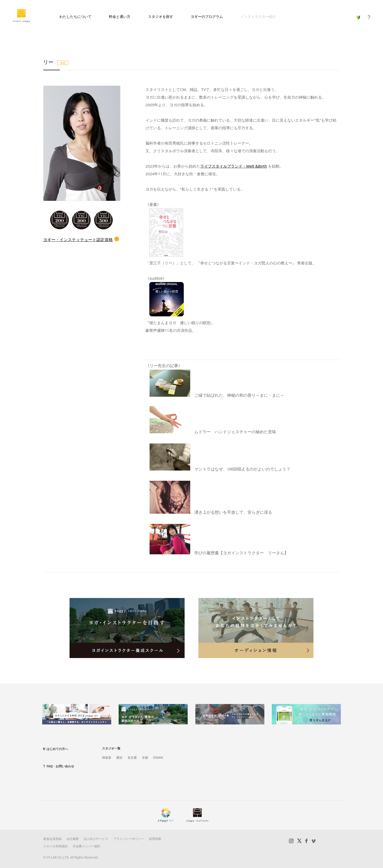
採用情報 (155, 839)
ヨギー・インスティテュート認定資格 (78, 240)
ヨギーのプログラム (207, 16)
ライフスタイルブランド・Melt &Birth (234, 166)
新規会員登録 (52, 839)
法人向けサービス (96, 839)
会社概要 (73, 839)
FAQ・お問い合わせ (60, 766)
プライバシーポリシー (129, 839)
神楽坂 (107, 758)
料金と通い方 (120, 16)
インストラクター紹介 (258, 16)
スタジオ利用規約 (55, 846)
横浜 (119, 758)
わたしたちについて (75, 16)
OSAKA (158, 758)
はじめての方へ (57, 749)
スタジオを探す (161, 16)
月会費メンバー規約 (86, 846)
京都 (145, 758)
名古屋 (132, 758)
